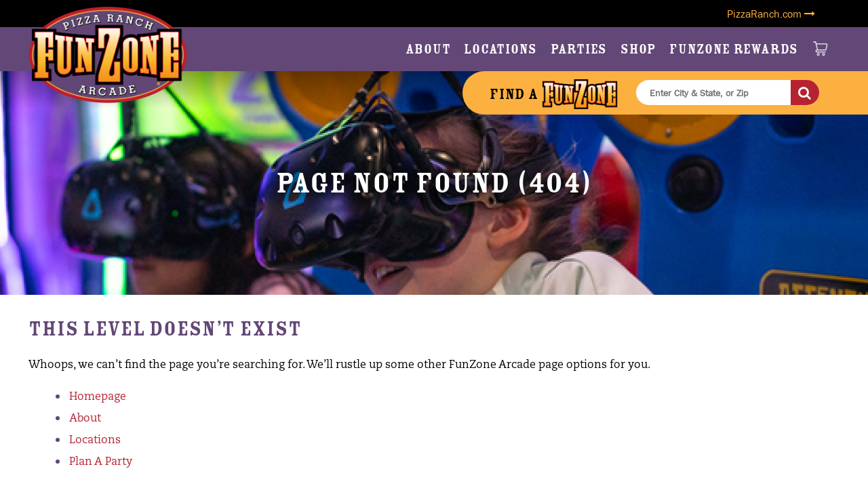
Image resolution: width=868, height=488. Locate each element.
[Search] (805, 93)
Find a (553, 94)
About (428, 49)
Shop (638, 49)
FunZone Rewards (734, 49)
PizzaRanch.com (771, 14)
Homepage (98, 397)
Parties (579, 49)
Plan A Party (101, 462)
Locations (500, 49)
